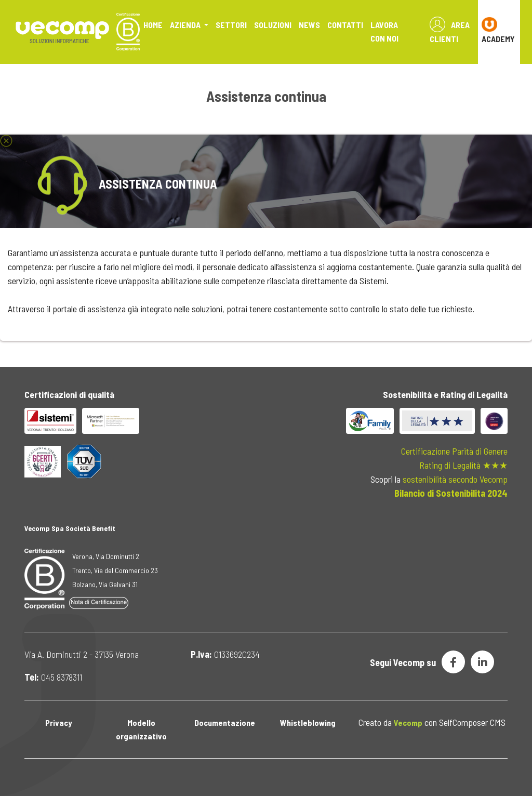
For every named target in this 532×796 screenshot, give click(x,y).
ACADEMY (498, 30)
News (309, 25)
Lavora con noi (384, 31)
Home (153, 25)
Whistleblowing (308, 722)
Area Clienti (450, 30)
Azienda (186, 25)
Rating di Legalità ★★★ (463, 465)
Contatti (345, 25)
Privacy (58, 722)
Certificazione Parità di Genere (454, 451)
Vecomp (408, 722)
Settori (231, 25)
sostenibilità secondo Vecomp (455, 479)
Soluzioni (273, 25)
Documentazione (225, 722)
